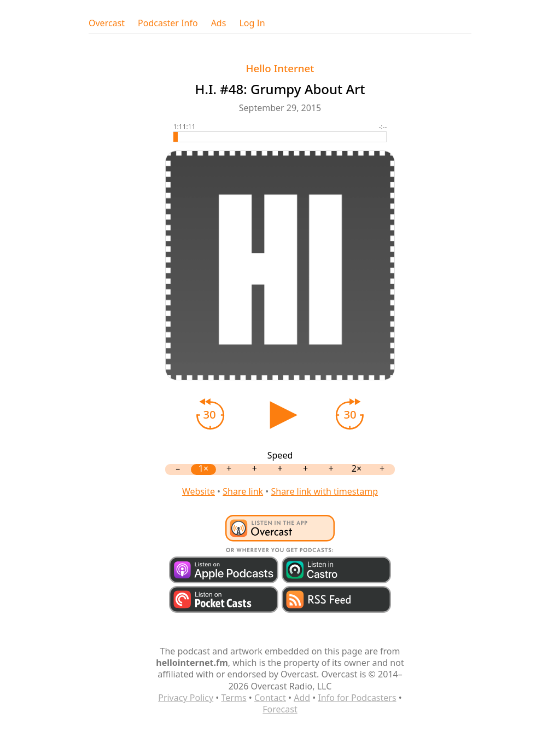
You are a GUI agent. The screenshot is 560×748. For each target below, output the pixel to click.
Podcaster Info (168, 23)
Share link (243, 491)
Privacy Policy (186, 698)
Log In (252, 23)
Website (199, 491)
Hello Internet (280, 68)
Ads (219, 23)
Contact (270, 698)
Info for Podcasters (357, 698)
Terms (234, 698)
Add (302, 698)
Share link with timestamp (324, 491)
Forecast (280, 709)
